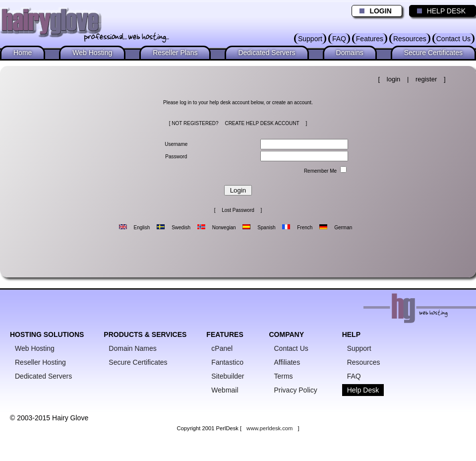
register (426, 79)
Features (370, 39)
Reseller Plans (175, 53)
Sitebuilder (228, 376)
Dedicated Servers (267, 53)
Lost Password (238, 210)
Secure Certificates (433, 53)
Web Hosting (92, 53)
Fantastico (227, 362)
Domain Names (132, 348)
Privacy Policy (296, 390)
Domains (350, 53)
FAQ (339, 39)
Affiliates (287, 362)
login (393, 79)
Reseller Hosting (40, 362)
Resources (410, 39)
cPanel (222, 348)
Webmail (225, 390)
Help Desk (363, 390)
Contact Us (453, 39)
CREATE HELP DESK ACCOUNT (262, 123)
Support (310, 39)
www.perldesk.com (269, 428)
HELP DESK (439, 11)
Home (23, 53)
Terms (284, 376)
